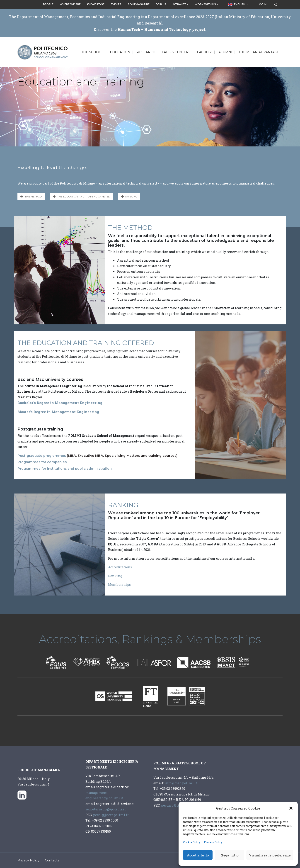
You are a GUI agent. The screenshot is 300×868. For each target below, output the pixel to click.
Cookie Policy (192, 842)
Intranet (179, 4)
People (48, 4)
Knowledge (96, 4)
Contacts (52, 860)
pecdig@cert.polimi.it (111, 815)
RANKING (129, 197)
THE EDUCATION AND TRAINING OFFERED (81, 197)
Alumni (225, 52)
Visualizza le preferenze (270, 855)
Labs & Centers (176, 52)
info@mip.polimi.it (181, 783)
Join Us (161, 4)
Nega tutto (230, 855)
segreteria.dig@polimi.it (106, 809)
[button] (291, 808)
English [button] (237, 5)
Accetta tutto (198, 855)
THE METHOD (31, 197)
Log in (262, 4)
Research (146, 52)
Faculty (204, 52)
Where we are (70, 4)
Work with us (205, 4)
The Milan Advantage (259, 52)
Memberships (119, 585)
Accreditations (120, 567)
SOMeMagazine (139, 4)
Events (116, 4)
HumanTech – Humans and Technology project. (162, 29)
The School (92, 52)
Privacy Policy (213, 842)
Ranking (115, 576)
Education (120, 52)
